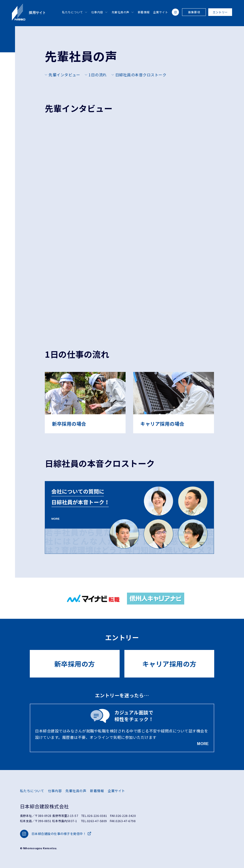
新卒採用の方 (75, 664)
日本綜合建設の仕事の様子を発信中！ (56, 834)
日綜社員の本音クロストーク (141, 75)
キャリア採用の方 (169, 664)
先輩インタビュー (64, 75)
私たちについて (72, 12)
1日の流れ (98, 75)
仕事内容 (97, 12)
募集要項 (194, 12)
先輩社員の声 (120, 12)
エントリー (220, 12)
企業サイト (161, 12)
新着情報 (144, 12)
